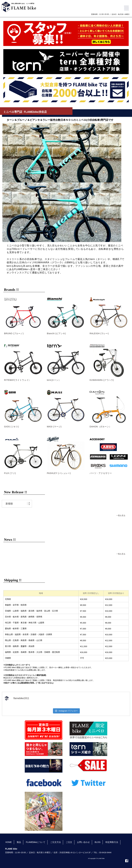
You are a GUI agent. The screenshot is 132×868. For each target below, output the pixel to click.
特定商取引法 (112, 842)
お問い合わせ (83, 842)
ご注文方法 (56, 842)
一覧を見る (121, 516)
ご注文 (69, 842)
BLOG (98, 842)
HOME (9, 842)
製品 (19, 842)
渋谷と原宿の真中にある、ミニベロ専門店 (23, 4)
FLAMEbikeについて (36, 842)
